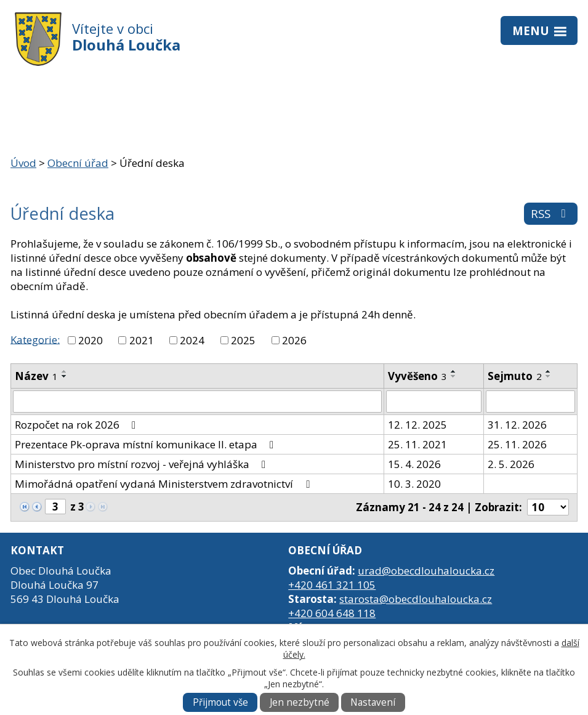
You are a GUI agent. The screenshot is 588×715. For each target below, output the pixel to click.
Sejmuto (515, 376)
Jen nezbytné (300, 702)
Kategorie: (35, 339)
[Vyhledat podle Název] (197, 402)
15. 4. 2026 (414, 464)
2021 (142, 340)
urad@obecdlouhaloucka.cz (426, 571)
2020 (91, 340)
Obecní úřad (78, 163)
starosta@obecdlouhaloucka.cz (416, 599)
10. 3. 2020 (414, 484)
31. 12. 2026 (517, 425)
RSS (551, 213)
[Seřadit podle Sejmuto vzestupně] (549, 371)
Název (36, 376)
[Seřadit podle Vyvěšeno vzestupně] (454, 371)
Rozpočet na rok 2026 (78, 425)
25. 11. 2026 (517, 444)
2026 (294, 340)
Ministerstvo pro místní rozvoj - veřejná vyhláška (143, 464)
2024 (192, 340)
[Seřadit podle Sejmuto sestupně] (549, 376)
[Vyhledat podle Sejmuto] (530, 402)
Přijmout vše (220, 702)
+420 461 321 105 (332, 585)
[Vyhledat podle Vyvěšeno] (434, 402)
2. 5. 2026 (511, 464)
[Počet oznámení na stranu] (548, 507)
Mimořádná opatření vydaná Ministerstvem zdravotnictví (164, 484)
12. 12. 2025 (417, 425)
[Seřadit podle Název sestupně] (65, 376)
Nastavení (373, 702)
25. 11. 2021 (417, 444)
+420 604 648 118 (332, 613)
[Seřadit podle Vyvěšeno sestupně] (454, 376)
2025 (243, 340)
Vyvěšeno (417, 376)
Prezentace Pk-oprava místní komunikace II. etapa (147, 444)
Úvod (23, 163)
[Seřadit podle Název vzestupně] (65, 371)
